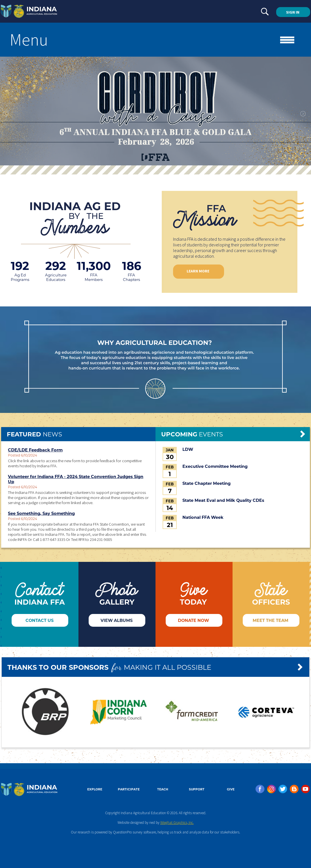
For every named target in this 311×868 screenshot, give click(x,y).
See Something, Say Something (41, 513)
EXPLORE (95, 789)
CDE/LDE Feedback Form (35, 450)
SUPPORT (197, 789)
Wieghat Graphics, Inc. (177, 823)
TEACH (163, 789)
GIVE (231, 789)
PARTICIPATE (129, 789)
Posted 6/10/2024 (23, 455)
